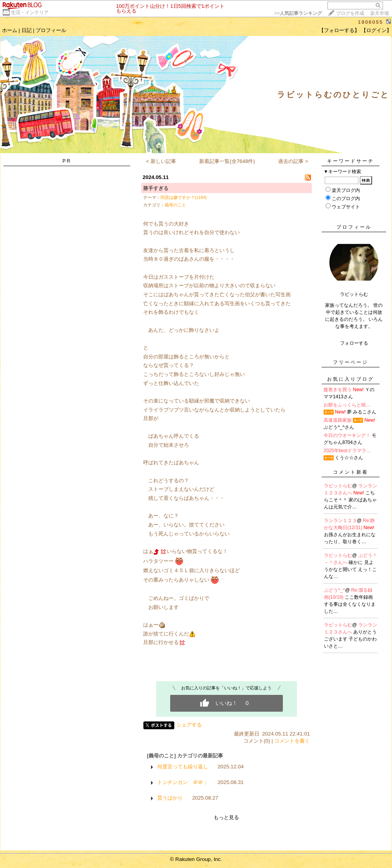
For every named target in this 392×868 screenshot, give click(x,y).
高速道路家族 (338, 420)
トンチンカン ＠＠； (183, 782)
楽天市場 (379, 13)
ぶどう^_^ (334, 590)
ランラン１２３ (340, 521)
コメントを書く (292, 741)
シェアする (189, 725)
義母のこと (175, 205)
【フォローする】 (339, 30)
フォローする (354, 343)
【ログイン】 (376, 30)
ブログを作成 (350, 13)
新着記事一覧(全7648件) (227, 161)
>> (298, 13)
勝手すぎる (156, 188)
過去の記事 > (293, 161)
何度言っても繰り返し (183, 767)
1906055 (371, 22)
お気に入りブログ (351, 379)
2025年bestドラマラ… (347, 451)
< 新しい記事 (161, 161)
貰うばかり (170, 798)
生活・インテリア (30, 13)
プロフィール (51, 30)
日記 (27, 30)
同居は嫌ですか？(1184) (184, 197)
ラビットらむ (338, 486)
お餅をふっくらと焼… (347, 405)
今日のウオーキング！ (347, 435)
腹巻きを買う (338, 390)
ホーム (10, 30)
